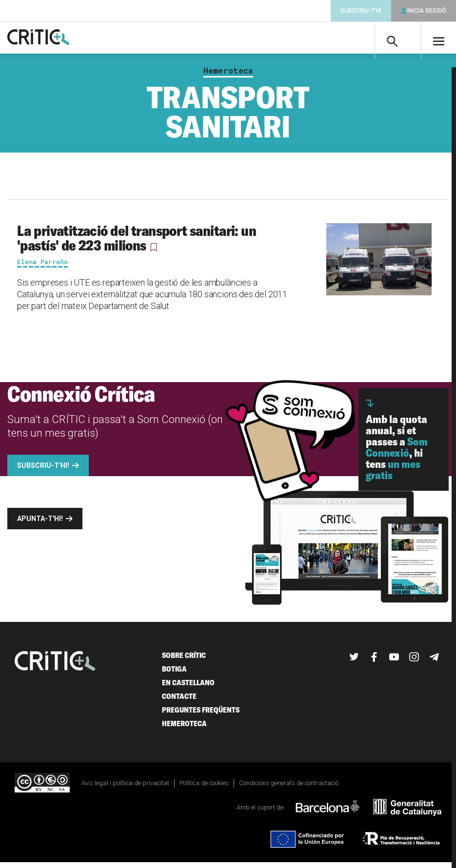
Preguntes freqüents (201, 715)
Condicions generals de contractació (289, 788)
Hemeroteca (228, 76)
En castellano (188, 688)
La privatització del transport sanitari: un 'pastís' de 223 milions (137, 243)
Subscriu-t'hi (361, 11)
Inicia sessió (427, 11)
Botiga (174, 674)
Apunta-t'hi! (40, 524)
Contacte (179, 702)
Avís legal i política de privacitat (125, 788)
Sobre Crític (184, 661)
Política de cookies (204, 788)
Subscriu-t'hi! (43, 471)
